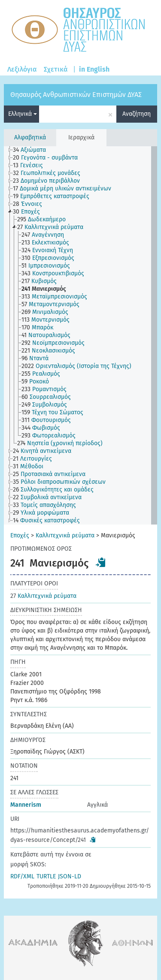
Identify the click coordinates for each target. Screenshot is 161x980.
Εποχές (20, 535)
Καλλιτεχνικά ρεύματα (65, 535)
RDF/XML (22, 876)
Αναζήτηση (137, 114)
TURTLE (46, 876)
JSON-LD (70, 876)
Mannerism (26, 805)
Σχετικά (56, 69)
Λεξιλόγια (22, 69)
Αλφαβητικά (30, 137)
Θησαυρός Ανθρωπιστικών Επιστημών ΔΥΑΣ (76, 95)
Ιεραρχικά (81, 137)
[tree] (80, 335)
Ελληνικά (23, 114)
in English (94, 69)
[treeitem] (33, 150)
